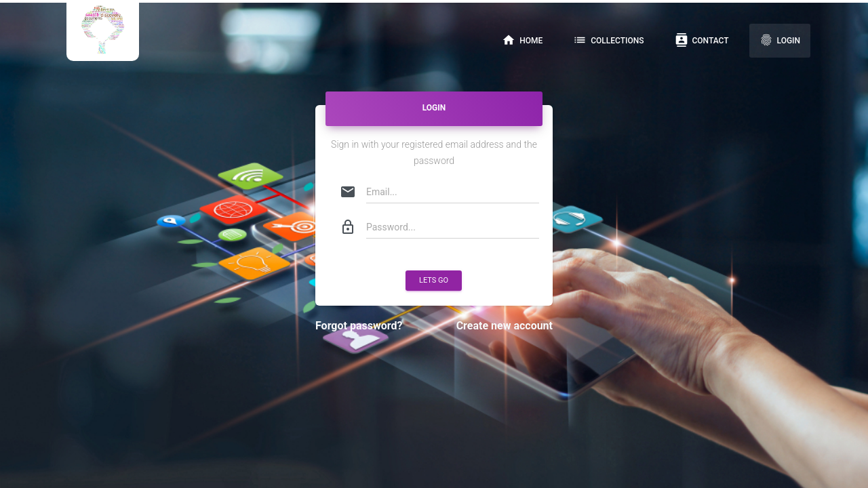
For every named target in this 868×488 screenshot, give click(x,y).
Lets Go (434, 280)
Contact (702, 40)
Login (780, 40)
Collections (608, 40)
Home (522, 40)
